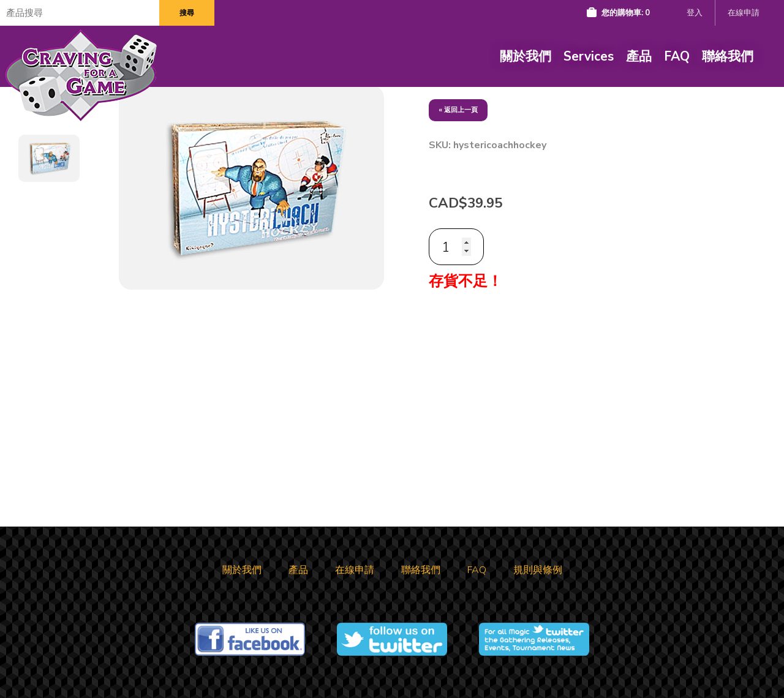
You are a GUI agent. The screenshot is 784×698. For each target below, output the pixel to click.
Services (589, 56)
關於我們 (526, 56)
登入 (695, 13)
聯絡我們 (728, 56)
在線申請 (744, 13)
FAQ (677, 56)
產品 (639, 56)
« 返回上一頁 (458, 110)
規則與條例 (538, 570)
